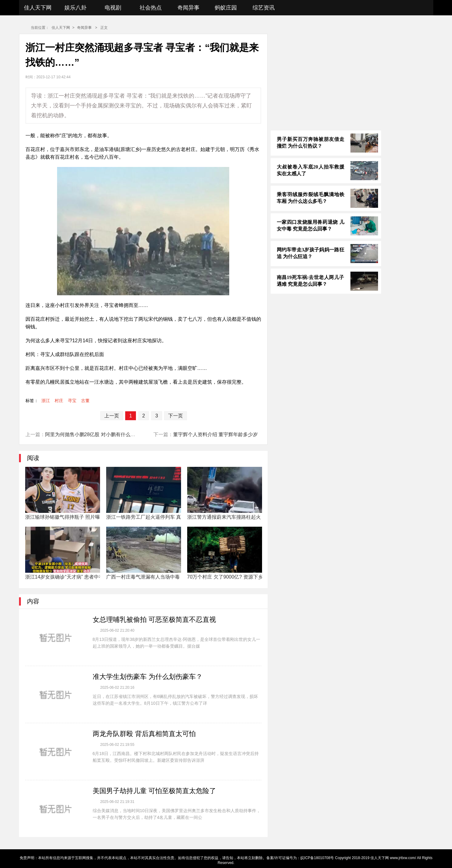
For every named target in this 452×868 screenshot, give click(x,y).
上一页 (112, 416)
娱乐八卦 (75, 8)
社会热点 (151, 8)
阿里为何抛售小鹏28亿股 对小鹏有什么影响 (93, 434)
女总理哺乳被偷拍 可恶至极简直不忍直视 (154, 620)
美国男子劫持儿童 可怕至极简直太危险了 (154, 791)
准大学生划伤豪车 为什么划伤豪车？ (148, 677)
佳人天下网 (38, 8)
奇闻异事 (188, 8)
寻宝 (72, 401)
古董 (85, 401)
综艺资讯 (264, 8)
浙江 (46, 401)
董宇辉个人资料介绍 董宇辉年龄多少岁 (215, 434)
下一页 (176, 416)
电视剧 (113, 8)
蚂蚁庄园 (226, 8)
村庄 (59, 401)
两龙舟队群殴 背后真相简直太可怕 (144, 734)
